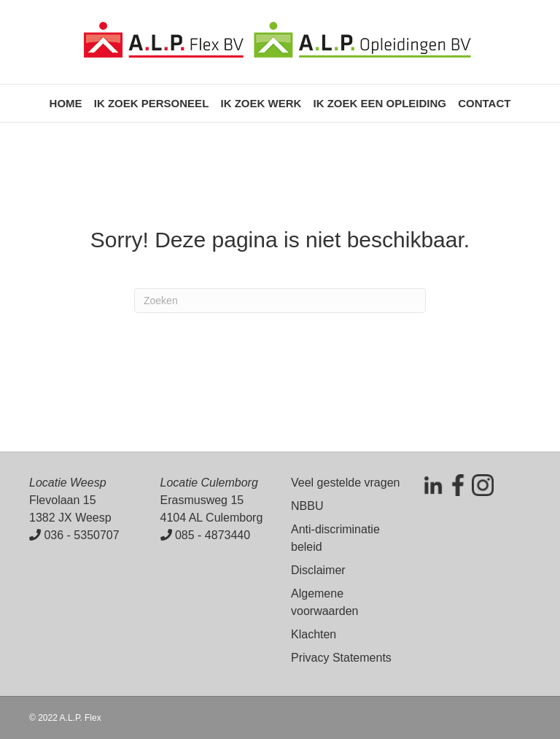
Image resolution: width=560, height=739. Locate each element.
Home (66, 103)
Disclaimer (318, 570)
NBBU (307, 506)
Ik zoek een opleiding (380, 103)
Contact (484, 103)
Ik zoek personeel (152, 103)
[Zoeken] (280, 301)
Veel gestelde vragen (345, 483)
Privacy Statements (341, 658)
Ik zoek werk (261, 103)
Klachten (314, 634)
